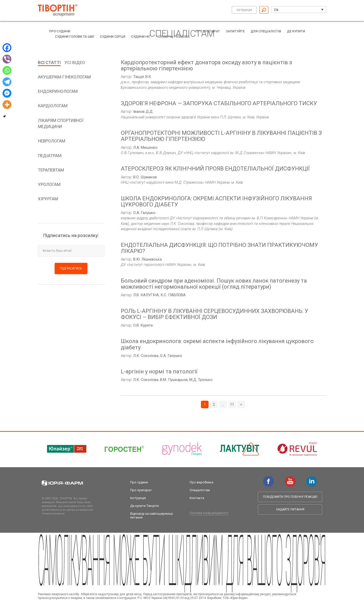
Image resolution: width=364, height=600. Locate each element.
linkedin (312, 479)
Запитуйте (235, 31)
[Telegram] (7, 82)
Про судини (60, 31)
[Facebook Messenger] (7, 93)
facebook (268, 479)
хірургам (48, 199)
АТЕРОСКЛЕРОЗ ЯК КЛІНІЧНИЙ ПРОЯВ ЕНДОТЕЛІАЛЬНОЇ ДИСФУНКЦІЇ (215, 169)
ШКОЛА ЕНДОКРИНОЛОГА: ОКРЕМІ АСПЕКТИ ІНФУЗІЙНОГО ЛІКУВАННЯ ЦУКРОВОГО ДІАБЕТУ (216, 202)
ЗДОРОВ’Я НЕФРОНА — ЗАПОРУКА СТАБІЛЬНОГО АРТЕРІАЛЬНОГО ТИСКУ (219, 103)
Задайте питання (290, 509)
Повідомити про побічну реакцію (290, 497)
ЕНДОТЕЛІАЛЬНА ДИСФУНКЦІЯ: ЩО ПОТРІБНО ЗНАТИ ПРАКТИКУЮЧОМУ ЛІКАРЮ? (219, 248)
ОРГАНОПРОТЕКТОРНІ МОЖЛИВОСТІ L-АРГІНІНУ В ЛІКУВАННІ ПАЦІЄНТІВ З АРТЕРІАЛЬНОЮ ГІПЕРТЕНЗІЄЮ (221, 136)
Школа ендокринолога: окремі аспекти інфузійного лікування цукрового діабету (217, 344)
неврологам (52, 141)
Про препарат (208, 31)
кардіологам (53, 106)
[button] (299, 9)
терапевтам (51, 170)
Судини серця (112, 37)
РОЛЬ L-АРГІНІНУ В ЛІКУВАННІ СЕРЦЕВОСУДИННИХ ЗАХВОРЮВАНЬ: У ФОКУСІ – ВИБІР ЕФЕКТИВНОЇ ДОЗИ (214, 314)
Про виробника (201, 482)
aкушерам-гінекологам (64, 77)
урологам (49, 184)
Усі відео (75, 62)
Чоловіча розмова (173, 37)
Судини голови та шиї (74, 37)
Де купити (296, 31)
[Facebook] (7, 48)
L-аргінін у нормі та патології (159, 372)
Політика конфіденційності (209, 513)
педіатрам (50, 156)
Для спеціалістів (266, 31)
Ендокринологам (58, 91)
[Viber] (7, 59)
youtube (290, 479)
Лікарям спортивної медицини (61, 123)
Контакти (197, 498)
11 (232, 404)
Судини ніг (141, 37)
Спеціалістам (200, 490)
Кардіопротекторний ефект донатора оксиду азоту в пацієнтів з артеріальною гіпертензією (206, 66)
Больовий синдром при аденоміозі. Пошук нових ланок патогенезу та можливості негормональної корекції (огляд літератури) (214, 284)
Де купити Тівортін (145, 506)
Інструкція (244, 10)
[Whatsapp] (7, 70)
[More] (7, 105)
